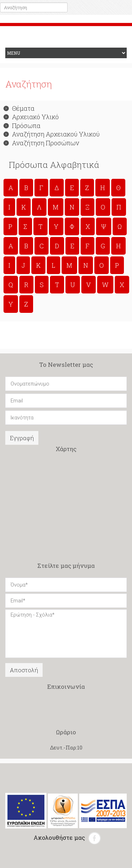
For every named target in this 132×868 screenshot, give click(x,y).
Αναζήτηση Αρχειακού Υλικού (52, 134)
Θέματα (19, 108)
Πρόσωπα (22, 126)
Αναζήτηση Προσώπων (41, 143)
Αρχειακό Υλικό (31, 117)
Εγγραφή (22, 438)
